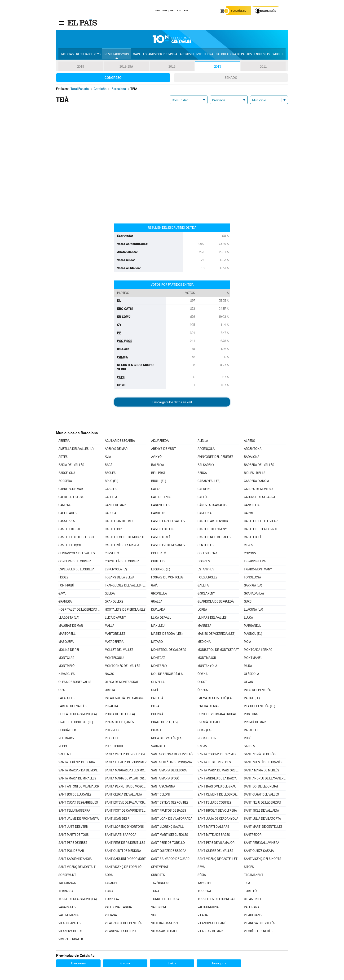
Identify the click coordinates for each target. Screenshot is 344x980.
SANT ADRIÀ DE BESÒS (260, 755)
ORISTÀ (110, 691)
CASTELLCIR (113, 530)
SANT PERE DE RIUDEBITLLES (125, 843)
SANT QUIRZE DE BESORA (169, 851)
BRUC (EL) (112, 482)
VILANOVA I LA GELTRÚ (120, 932)
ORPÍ (154, 691)
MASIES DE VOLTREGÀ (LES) (216, 634)
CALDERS (204, 490)
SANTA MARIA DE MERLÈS (262, 771)
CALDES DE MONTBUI (259, 490)
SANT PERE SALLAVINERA (262, 843)
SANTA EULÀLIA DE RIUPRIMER (126, 763)
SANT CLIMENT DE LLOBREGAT (218, 795)
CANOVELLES (160, 506)
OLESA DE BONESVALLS (75, 683)
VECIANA (111, 916)
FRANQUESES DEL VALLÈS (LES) (126, 586)
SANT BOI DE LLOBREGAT (261, 787)
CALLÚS (203, 498)
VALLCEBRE (159, 908)
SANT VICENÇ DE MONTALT (77, 868)
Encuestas (262, 55)
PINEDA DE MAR (208, 707)
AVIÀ (108, 457)
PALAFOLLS (66, 699)
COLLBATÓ (159, 554)
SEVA (201, 868)
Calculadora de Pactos (234, 55)
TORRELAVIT (113, 900)
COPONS (250, 554)
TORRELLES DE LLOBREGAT (216, 900)
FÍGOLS (63, 578)
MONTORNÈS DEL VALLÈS (123, 667)
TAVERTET (205, 884)
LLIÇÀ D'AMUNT (115, 618)
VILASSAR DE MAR (210, 932)
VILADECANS (253, 916)
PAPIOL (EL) (252, 699)
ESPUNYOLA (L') (116, 570)
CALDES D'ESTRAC (71, 498)
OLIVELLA (158, 683)
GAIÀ (154, 586)
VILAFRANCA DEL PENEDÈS (123, 924)
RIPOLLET (112, 739)
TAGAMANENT (254, 876)
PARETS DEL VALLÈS (73, 707)
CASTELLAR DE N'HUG (213, 522)
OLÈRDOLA (251, 675)
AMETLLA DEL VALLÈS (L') (76, 449)
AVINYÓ (156, 457)
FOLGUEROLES (207, 578)
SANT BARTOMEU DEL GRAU (217, 787)
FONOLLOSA (252, 578)
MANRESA (204, 626)
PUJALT (156, 731)
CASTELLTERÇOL (70, 546)
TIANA (109, 892)
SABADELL (159, 747)
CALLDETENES (161, 498)
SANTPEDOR (253, 835)
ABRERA (64, 441)
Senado (231, 78)
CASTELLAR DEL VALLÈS (168, 522)
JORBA (202, 610)
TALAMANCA (67, 884)
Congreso (113, 78)
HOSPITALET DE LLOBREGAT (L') (79, 610)
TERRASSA (66, 892)
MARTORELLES (115, 634)
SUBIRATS (158, 876)
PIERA (155, 707)
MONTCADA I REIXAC (258, 650)
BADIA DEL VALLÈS (71, 466)
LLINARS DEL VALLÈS (212, 618)
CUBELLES (158, 562)
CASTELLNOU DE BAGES (214, 538)
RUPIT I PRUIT (114, 747)
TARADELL (112, 884)
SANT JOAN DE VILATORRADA (172, 819)
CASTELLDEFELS (163, 530)
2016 (172, 67)
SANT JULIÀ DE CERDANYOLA (218, 819)
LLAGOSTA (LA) (69, 618)
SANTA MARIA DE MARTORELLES (218, 771)
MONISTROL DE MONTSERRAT (218, 650)
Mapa (137, 55)
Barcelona (78, 964)
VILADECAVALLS (70, 924)
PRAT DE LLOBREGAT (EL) (76, 723)
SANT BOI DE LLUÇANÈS (75, 795)
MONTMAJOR (207, 658)
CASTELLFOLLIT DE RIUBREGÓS (126, 538)
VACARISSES (67, 908)
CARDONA (205, 514)
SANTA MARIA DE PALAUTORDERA (126, 779)
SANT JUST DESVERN (73, 827)
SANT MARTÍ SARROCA (121, 835)
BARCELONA (67, 474)
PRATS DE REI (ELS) (164, 723)
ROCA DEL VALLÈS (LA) (167, 739)
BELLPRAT (158, 474)
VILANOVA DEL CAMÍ (211, 924)
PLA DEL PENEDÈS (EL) (260, 707)
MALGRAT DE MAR (71, 626)
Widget (278, 55)
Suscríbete (240, 11)
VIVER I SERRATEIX (71, 940)
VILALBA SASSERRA (165, 924)
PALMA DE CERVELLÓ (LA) (215, 699)
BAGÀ (109, 466)
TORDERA (204, 892)
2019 (81, 67)
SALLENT (65, 755)
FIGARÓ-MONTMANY (258, 570)
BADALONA (252, 457)
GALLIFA (203, 586)
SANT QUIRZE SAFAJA (259, 851)
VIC (153, 916)
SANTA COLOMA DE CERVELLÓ (172, 755)
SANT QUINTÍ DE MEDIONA (123, 851)
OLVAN (249, 683)
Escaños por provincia (160, 55)
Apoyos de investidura (196, 55)
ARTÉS (63, 457)
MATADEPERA (114, 642)
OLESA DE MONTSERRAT (122, 683)
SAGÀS (202, 747)
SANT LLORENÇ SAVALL (167, 827)
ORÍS (62, 691)
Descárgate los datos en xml (172, 403)
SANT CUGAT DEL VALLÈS (261, 795)
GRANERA (65, 602)
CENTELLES (206, 546)
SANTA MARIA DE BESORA (169, 771)
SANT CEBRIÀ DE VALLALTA (123, 795)
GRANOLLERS (114, 602)
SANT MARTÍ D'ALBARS (213, 827)
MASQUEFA (66, 642)
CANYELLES (252, 506)
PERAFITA (111, 707)
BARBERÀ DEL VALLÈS (259, 466)
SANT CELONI (160, 795)
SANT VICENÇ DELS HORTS (263, 860)
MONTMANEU (253, 658)
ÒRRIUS (203, 691)
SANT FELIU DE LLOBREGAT (263, 803)
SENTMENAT (160, 868)
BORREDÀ (65, 482)
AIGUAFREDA (160, 441)
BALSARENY (206, 466)
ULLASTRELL (253, 900)
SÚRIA (202, 876)
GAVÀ (62, 594)
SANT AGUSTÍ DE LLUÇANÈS (263, 763)
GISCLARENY (206, 594)
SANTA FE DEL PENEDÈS (214, 763)
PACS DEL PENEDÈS (258, 691)
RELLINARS (66, 739)
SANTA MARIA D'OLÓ (165, 779)
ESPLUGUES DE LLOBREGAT (77, 570)
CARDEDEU (159, 514)
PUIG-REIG (112, 731)
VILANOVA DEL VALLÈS (260, 924)
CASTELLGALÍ (160, 538)
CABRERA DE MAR (71, 490)
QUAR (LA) (205, 731)
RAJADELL (251, 731)
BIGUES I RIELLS (255, 474)
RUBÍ (247, 739)
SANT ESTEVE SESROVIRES (170, 803)
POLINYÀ (157, 715)
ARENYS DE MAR (116, 449)
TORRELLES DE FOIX (165, 900)
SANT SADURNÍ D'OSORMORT (125, 860)
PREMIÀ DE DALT (209, 723)
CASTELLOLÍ (252, 538)
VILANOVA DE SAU (71, 932)
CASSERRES (67, 522)
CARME (249, 514)
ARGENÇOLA (206, 449)
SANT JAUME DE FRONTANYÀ (79, 819)
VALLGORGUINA (208, 908)
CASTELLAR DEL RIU (119, 522)
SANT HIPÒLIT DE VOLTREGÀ (217, 811)
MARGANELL (252, 626)
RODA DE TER (207, 739)
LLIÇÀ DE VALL (161, 618)
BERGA (202, 474)
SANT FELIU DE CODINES (214, 803)
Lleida (172, 964)
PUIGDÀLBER (67, 731)
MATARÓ (157, 642)
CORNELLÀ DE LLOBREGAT (123, 562)
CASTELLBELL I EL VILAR (261, 522)
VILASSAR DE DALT (164, 932)
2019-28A (126, 67)
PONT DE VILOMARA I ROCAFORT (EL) (218, 715)
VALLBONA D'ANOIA (118, 908)
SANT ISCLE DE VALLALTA (261, 811)
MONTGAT (158, 658)
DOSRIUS (204, 562)
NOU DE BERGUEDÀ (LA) (167, 675)
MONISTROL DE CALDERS (169, 650)
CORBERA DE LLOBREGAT (76, 562)
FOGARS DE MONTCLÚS (167, 578)
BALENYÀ (158, 466)
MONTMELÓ (66, 667)
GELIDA (110, 594)
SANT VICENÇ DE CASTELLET (218, 860)
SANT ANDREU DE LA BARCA (217, 779)
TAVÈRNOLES (160, 884)
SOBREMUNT (67, 876)
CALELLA (111, 498)
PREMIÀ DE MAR (255, 723)
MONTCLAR (66, 658)
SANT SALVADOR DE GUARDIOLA (172, 860)
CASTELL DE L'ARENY (212, 530)
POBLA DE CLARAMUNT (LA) (78, 715)
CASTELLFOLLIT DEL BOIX (76, 538)
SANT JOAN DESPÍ (117, 819)
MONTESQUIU (114, 658)
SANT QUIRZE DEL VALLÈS (215, 851)
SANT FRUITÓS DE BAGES (169, 811)
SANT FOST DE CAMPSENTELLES (126, 811)
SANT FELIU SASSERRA (74, 811)
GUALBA (157, 602)
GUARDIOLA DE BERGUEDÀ (216, 602)
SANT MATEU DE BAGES (214, 835)
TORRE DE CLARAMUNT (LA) (78, 900)
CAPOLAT (111, 514)
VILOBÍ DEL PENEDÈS (258, 932)
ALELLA (203, 441)
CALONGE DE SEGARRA (260, 498)
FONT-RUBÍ (66, 586)
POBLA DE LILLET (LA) (120, 715)
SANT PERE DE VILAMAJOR (216, 843)
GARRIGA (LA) (253, 586)
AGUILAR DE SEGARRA (120, 441)
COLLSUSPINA (207, 554)
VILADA (203, 916)
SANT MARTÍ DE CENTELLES (263, 827)
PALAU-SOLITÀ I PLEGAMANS (125, 699)
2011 (263, 67)
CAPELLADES (68, 514)
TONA (155, 892)
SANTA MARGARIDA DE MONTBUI (79, 771)
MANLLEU (158, 626)
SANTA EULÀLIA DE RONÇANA (172, 763)
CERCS (249, 546)
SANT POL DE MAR (71, 851)
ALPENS (249, 441)
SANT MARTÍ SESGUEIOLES (170, 835)
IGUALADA (158, 610)
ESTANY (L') (206, 570)
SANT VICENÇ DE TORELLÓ (123, 868)
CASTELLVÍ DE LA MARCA (122, 546)
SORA (109, 876)
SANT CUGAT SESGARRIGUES (78, 803)
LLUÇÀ (248, 618)
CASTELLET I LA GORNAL (261, 530)
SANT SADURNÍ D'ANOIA (75, 860)
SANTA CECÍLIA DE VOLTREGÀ (125, 755)
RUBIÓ (63, 747)
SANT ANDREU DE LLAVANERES (265, 779)
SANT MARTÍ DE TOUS (74, 835)
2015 (218, 67)
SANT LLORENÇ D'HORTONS (124, 827)
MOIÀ (247, 642)
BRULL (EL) (159, 482)
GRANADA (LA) (254, 594)
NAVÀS (109, 675)
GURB (248, 602)
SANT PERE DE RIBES (73, 843)
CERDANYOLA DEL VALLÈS (77, 554)
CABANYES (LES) (209, 482)
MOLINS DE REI (69, 650)
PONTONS (251, 715)
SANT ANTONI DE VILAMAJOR (79, 787)
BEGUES (110, 474)
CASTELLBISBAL (70, 530)
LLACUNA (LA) (254, 610)
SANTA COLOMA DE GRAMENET (218, 755)
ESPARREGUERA (255, 562)
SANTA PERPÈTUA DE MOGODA (126, 787)
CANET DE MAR (115, 506)
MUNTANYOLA (207, 667)
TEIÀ (247, 884)
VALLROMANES (69, 916)
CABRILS (111, 490)
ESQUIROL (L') (161, 570)
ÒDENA (203, 675)
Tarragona (219, 964)
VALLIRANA (252, 908)
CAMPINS (65, 506)
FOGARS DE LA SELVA (119, 578)
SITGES (249, 868)
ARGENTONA (253, 449)
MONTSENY (159, 667)
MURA (248, 667)
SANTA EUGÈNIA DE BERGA (77, 763)
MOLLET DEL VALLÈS (119, 650)
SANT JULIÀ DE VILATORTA (262, 819)
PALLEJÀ (157, 699)
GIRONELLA (159, 594)
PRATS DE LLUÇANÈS (119, 723)
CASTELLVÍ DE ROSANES (168, 546)
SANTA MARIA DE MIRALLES (77, 779)
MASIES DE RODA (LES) (167, 634)
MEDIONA (204, 642)
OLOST (202, 683)
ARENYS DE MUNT (164, 449)
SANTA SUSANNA (163, 787)
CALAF (156, 490)
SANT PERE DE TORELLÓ (168, 843)
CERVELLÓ (112, 554)
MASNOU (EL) (253, 634)
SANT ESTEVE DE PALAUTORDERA (126, 803)
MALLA (110, 626)
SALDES (249, 747)
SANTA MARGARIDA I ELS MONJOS (126, 771)
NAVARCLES (67, 675)
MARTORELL (67, 634)
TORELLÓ (250, 892)
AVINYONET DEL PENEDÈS (216, 457)
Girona (125, 964)
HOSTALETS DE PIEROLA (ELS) (126, 610)
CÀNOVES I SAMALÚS (212, 506)
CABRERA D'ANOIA (256, 482)
